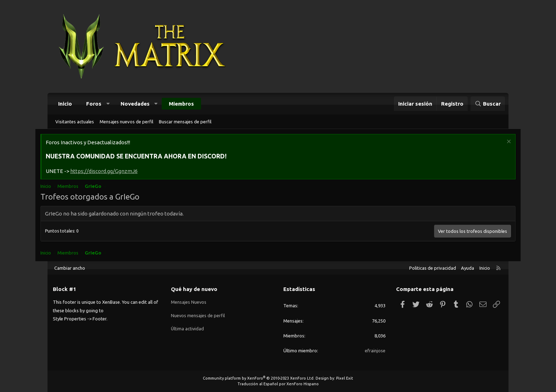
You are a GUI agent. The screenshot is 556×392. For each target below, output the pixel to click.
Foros (94, 104)
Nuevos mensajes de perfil (198, 314)
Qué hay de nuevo (194, 289)
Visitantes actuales (75, 122)
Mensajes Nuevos (189, 302)
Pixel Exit (345, 378)
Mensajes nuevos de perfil (126, 122)
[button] (108, 104)
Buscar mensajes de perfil (185, 122)
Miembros (181, 104)
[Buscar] (488, 104)
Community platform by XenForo (259, 378)
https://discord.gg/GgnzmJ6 (117, 171)
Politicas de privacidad (433, 268)
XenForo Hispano (303, 384)
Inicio (65, 104)
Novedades (135, 104)
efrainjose (375, 351)
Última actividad (188, 327)
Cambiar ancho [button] (70, 268)
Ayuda (468, 268)
